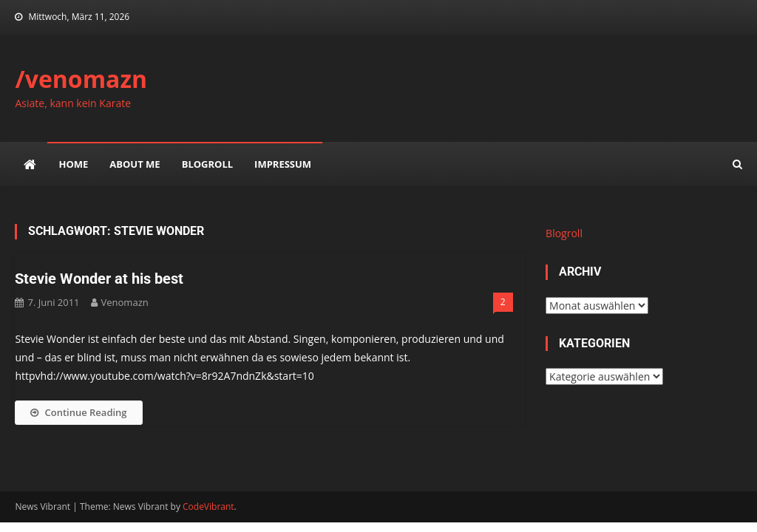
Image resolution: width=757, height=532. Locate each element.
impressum (283, 164)
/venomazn (81, 79)
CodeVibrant (208, 507)
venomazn (125, 302)
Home (73, 164)
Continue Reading (78, 412)
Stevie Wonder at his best (99, 279)
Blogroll (207, 164)
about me (135, 164)
